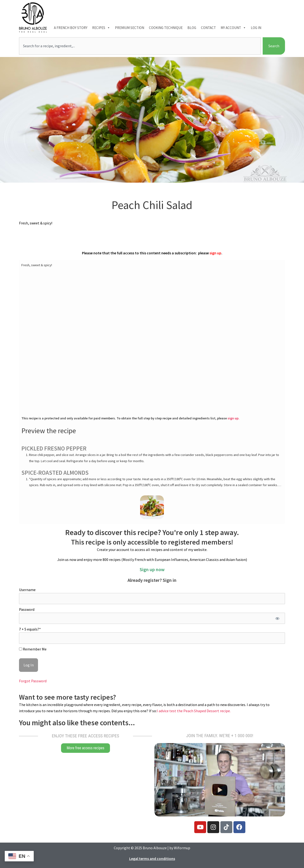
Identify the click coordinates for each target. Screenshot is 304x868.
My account (233, 28)
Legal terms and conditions (152, 859)
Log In (256, 28)
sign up (215, 253)
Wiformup (182, 848)
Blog (192, 28)
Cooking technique (166, 28)
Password (27, 609)
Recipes (101, 28)
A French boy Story (71, 28)
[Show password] (277, 618)
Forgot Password (33, 681)
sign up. (233, 418)
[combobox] (140, 46)
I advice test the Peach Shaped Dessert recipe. (194, 711)
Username (27, 590)
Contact (208, 28)
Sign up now (152, 569)
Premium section (130, 28)
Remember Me (33, 649)
